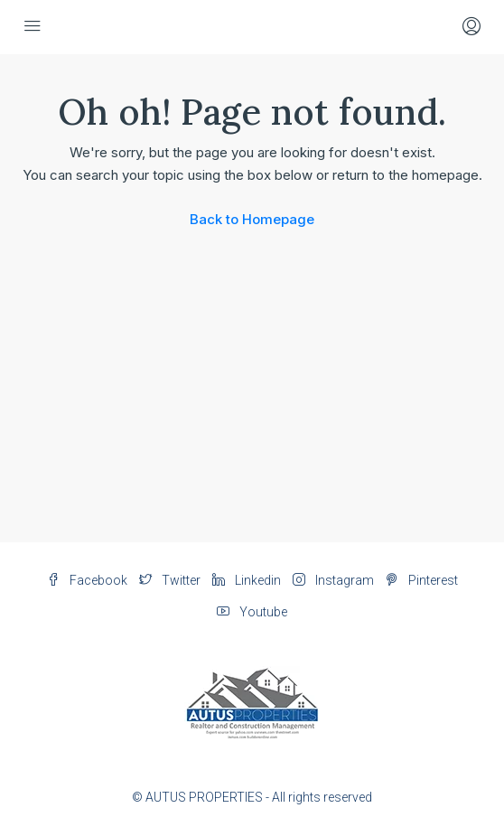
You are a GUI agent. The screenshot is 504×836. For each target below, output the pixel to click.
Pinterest (422, 580)
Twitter (170, 580)
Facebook (87, 580)
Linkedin (247, 580)
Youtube (252, 612)
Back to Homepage (252, 219)
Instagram (333, 580)
